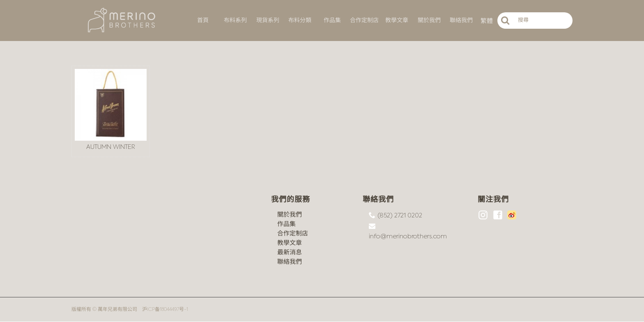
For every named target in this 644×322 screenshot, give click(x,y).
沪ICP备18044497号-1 (165, 310)
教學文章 (290, 243)
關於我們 (290, 215)
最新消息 (290, 252)
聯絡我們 (290, 262)
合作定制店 (293, 234)
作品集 (286, 224)
